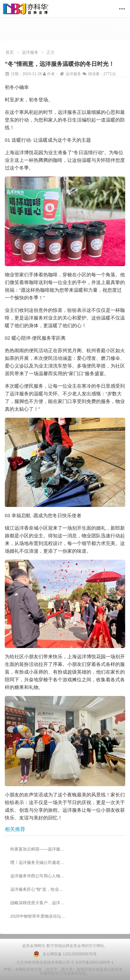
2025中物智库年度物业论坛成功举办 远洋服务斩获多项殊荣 (38, 916)
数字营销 (53, 946)
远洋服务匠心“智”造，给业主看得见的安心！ (38, 889)
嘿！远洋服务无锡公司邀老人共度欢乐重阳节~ (38, 862)
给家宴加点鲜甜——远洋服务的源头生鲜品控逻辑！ (38, 849)
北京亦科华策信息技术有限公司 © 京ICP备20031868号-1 (65, 962)
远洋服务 (30, 52)
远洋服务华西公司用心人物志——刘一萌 (38, 876)
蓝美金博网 (32, 946)
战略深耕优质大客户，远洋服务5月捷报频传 (38, 903)
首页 (10, 52)
